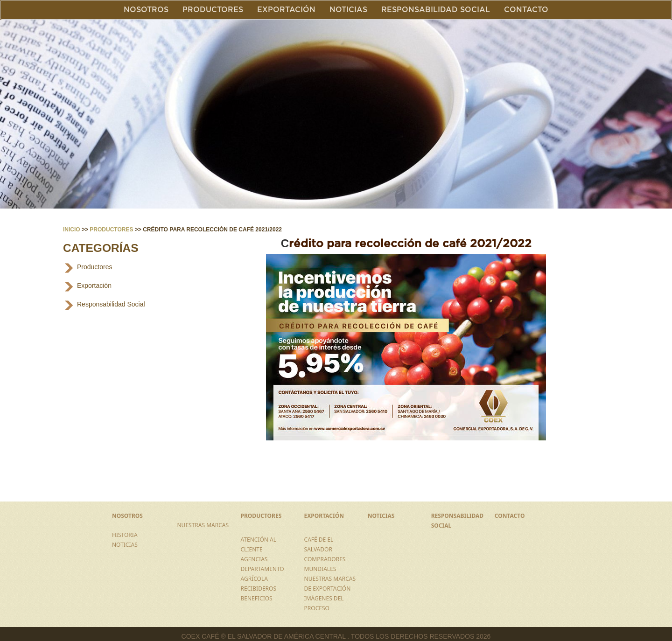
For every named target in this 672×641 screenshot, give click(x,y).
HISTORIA (125, 535)
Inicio (72, 230)
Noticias (348, 10)
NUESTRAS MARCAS (203, 525)
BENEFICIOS (257, 598)
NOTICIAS (125, 545)
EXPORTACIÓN (324, 516)
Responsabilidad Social (436, 10)
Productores (213, 10)
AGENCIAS (254, 559)
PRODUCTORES (261, 516)
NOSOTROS (127, 516)
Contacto (526, 10)
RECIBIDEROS (259, 589)
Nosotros (146, 10)
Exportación (286, 10)
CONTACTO (510, 516)
